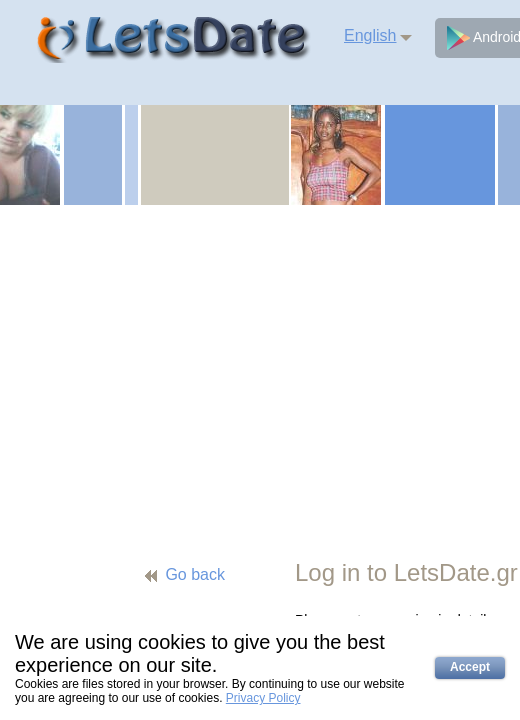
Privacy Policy (263, 698)
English (370, 35)
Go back (195, 574)
